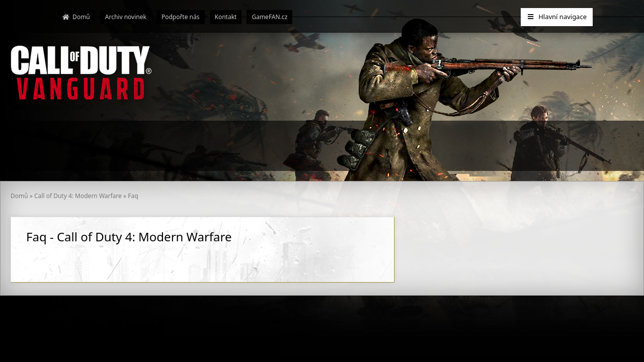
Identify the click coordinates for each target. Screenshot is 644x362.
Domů (76, 17)
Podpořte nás (181, 17)
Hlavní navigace (557, 17)
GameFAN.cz (269, 17)
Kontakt (226, 17)
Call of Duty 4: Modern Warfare (78, 196)
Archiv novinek (126, 17)
